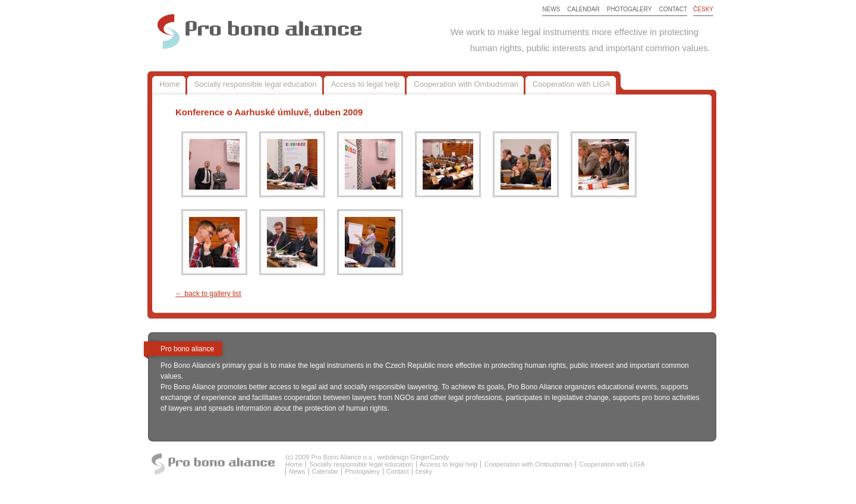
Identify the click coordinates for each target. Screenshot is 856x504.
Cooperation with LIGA (572, 84)
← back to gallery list (208, 294)
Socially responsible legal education (256, 84)
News (551, 9)
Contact (674, 9)
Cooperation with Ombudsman (466, 84)
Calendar (583, 9)
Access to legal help (366, 84)
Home (170, 84)
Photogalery (630, 9)
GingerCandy (429, 457)
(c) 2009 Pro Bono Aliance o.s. (330, 457)
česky (703, 9)
